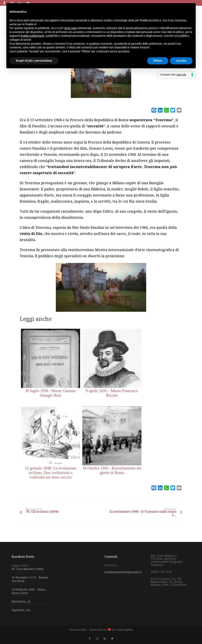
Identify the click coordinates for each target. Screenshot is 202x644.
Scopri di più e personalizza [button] (34, 61)
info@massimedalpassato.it (123, 572)
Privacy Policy (78, 630)
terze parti (71, 28)
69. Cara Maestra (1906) (28, 569)
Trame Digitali (124, 630)
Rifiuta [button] (158, 61)
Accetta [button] (181, 61)
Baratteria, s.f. (21, 601)
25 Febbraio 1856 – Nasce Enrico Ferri (29, 591)
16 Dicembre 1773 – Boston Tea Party (30, 579)
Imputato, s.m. (21, 610)
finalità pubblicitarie (32, 36)
